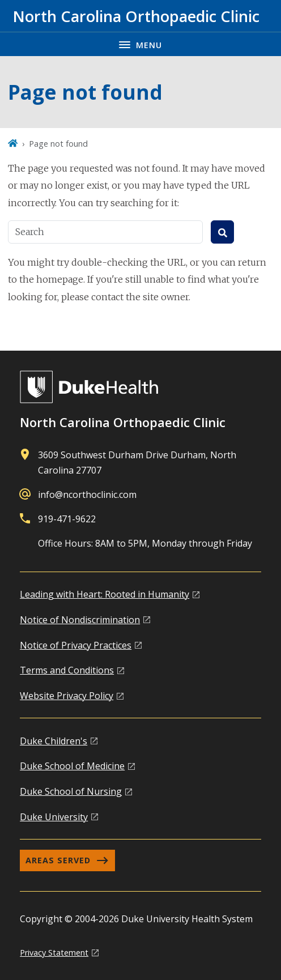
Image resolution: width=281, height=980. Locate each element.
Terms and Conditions (67, 670)
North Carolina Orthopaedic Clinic (123, 422)
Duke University (54, 817)
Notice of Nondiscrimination (80, 620)
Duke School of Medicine (72, 766)
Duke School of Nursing (71, 791)
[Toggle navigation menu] (140, 44)
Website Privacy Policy (67, 696)
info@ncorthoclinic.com (87, 495)
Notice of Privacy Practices (76, 645)
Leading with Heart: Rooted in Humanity (105, 594)
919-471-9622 (67, 519)
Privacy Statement (54, 953)
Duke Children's (54, 741)
